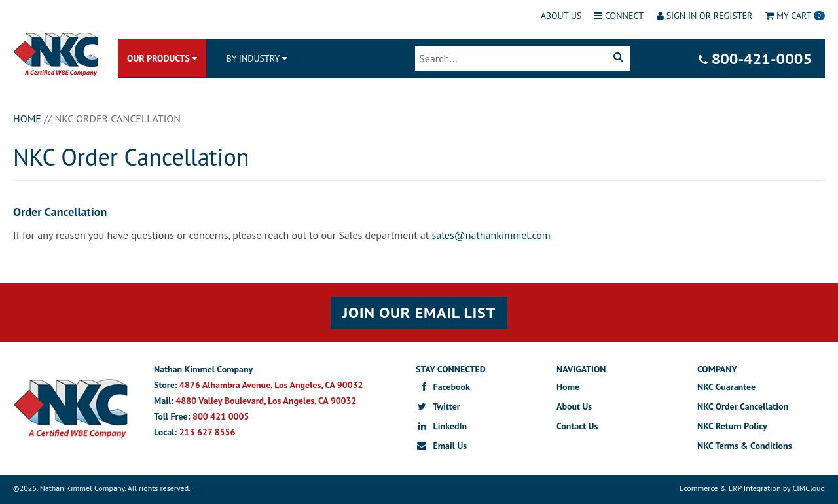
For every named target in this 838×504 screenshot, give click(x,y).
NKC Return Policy (732, 426)
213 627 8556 (208, 432)
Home (568, 387)
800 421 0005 (221, 416)
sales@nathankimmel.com (491, 235)
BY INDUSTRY (253, 58)
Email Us (441, 446)
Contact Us (577, 426)
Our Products (162, 58)
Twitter (438, 406)
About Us (561, 16)
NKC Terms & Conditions (745, 446)
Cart (795, 16)
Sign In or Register (704, 16)
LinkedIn (441, 426)
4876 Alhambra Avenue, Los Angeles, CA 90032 (271, 385)
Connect (619, 16)
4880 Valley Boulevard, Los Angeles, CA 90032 (266, 401)
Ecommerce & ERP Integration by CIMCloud (752, 488)
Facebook (443, 387)
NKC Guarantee (726, 387)
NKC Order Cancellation (743, 406)
